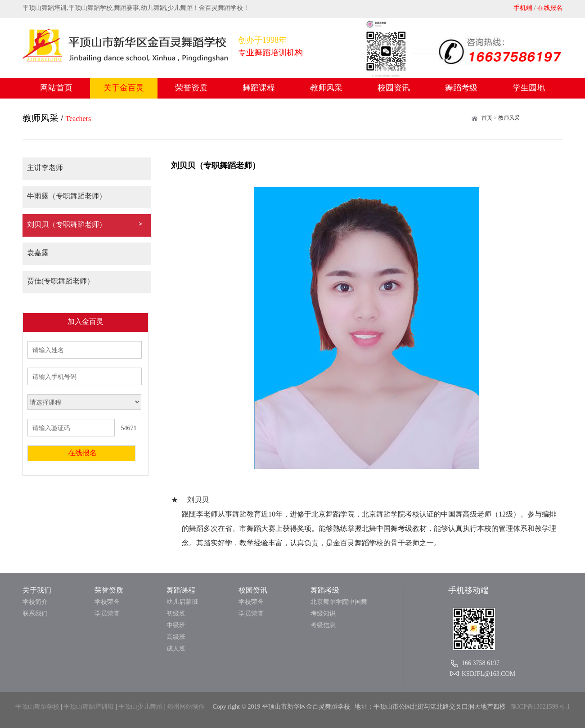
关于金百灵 (124, 88)
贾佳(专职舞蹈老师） (61, 281)
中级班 (176, 625)
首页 (487, 118)
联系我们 (35, 613)
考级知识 (323, 613)
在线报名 (550, 8)
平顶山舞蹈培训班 (89, 707)
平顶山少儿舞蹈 (140, 707)
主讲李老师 (45, 168)
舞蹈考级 (461, 88)
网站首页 (56, 88)
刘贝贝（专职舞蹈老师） (67, 224)
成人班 (176, 649)
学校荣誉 (107, 602)
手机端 (523, 8)
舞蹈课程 (259, 88)
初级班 (176, 613)
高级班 (176, 637)
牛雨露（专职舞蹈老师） (67, 196)
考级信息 (323, 625)
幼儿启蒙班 (182, 602)
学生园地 (529, 88)
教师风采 (326, 88)
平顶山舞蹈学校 (37, 707)
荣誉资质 (191, 88)
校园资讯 (394, 88)
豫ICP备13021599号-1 (540, 707)
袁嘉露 (38, 253)
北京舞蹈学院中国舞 (339, 602)
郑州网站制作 (186, 707)
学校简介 (35, 602)
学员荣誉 (107, 613)
